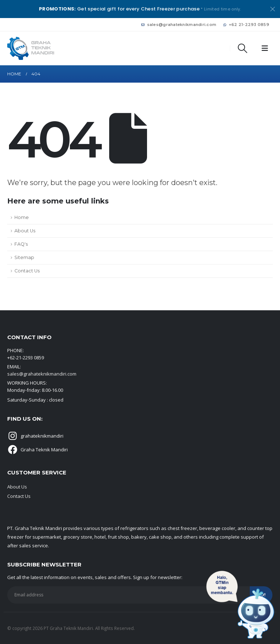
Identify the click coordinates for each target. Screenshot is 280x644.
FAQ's (21, 244)
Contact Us (27, 271)
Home (22, 217)
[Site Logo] (31, 48)
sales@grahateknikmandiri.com (179, 25)
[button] (243, 48)
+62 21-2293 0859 (246, 25)
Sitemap (24, 257)
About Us (25, 231)
